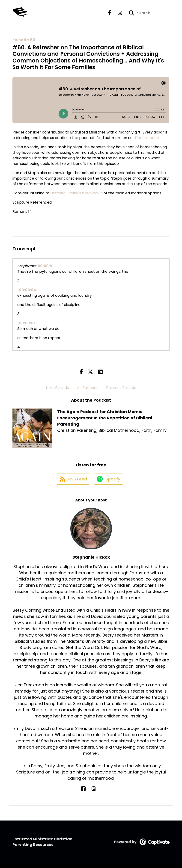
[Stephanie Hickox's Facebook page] (88, 794)
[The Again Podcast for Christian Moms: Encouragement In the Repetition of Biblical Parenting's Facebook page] (110, 15)
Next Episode (58, 388)
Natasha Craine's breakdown (76, 193)
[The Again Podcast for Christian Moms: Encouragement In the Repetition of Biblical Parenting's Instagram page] (117, 15)
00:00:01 (46, 266)
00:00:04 (27, 290)
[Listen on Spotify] (109, 484)
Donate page (147, 138)
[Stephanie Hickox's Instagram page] (94, 794)
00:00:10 (27, 323)
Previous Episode (121, 388)
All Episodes (88, 388)
